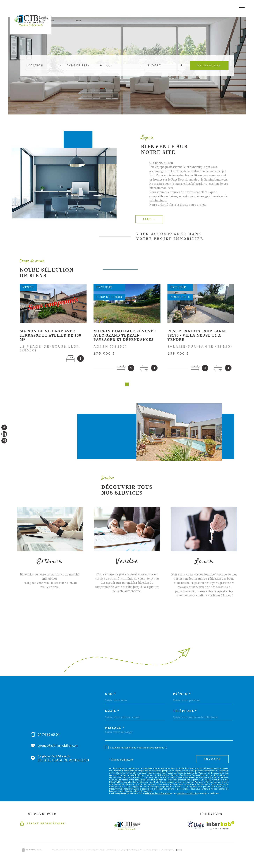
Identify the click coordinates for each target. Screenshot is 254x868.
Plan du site (122, 851)
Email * (112, 712)
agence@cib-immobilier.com (58, 747)
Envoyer (212, 761)
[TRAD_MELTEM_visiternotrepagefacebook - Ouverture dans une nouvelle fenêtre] (4, 427)
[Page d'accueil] (31, 18)
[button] (127, 386)
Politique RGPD (168, 851)
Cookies (180, 851)
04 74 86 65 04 (48, 736)
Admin (147, 851)
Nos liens (156, 851)
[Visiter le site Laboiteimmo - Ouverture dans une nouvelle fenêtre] (32, 851)
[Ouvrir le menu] (242, 6)
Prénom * (182, 695)
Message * (115, 729)
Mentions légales (136, 851)
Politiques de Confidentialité (158, 795)
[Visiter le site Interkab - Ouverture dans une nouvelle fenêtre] (220, 827)
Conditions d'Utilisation (187, 795)
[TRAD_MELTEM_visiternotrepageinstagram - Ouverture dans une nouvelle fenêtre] (4, 441)
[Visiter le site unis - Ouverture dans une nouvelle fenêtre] (196, 826)
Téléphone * (185, 712)
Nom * (111, 695)
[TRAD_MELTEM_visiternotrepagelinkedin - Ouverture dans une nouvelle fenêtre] (4, 434)
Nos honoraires (109, 851)
